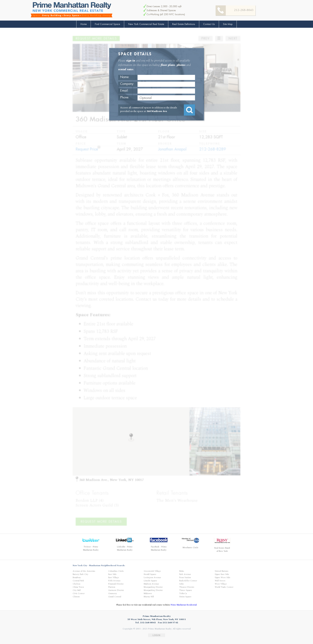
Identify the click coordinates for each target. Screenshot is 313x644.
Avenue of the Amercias (84, 571)
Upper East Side (222, 574)
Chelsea (76, 584)
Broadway (77, 578)
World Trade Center (224, 587)
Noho (182, 571)
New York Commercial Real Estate (146, 24)
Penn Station (185, 578)
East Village (114, 578)
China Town (78, 587)
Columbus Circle (116, 571)
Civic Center (79, 593)
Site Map (228, 24)
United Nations (222, 571)
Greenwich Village (152, 571)
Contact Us (209, 24)
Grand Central (115, 597)
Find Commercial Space (107, 24)
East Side (112, 574)
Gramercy (113, 593)
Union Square (185, 597)
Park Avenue (185, 574)
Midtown (148, 593)
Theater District (187, 587)
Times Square (186, 590)
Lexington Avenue (152, 578)
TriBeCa (183, 593)
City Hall (77, 590)
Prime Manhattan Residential (184, 605)
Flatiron (112, 587)
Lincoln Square (150, 581)
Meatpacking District (153, 587)
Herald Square (150, 574)
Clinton (76, 597)
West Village (221, 584)
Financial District (116, 584)
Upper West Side (223, 578)
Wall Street (220, 581)
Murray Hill (149, 597)
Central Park (78, 581)
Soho (181, 584)
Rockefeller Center (188, 581)
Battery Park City (80, 574)
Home (84, 24)
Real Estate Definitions (184, 24)
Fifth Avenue (114, 581)
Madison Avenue (151, 584)
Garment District (116, 590)
